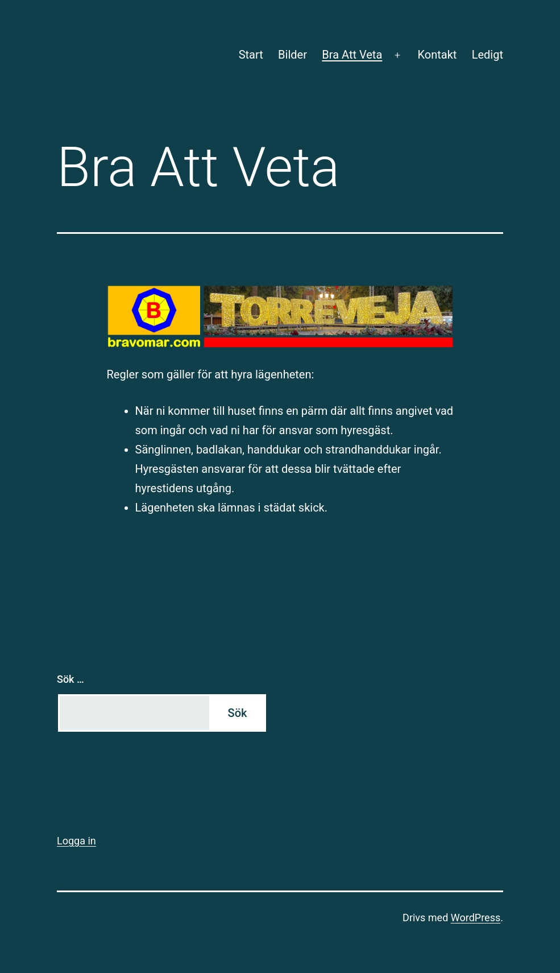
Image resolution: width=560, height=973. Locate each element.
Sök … (70, 679)
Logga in (76, 841)
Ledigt (488, 55)
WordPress (476, 918)
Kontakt (437, 55)
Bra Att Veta (352, 55)
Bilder (293, 55)
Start (251, 55)
